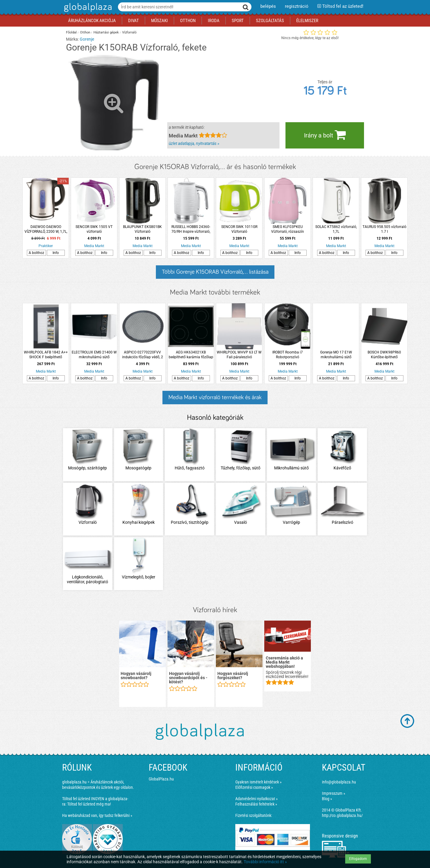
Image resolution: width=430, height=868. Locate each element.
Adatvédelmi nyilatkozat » (257, 799)
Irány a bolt (325, 135)
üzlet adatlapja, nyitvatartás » (194, 143)
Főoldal (71, 32)
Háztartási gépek (106, 32)
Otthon (85, 32)
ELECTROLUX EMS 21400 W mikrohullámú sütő (94, 355)
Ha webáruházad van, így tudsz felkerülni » (97, 815)
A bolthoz (36, 253)
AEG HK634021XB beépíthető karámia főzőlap (191, 355)
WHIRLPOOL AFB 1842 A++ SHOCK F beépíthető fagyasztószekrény (46, 355)
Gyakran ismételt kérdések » (258, 782)
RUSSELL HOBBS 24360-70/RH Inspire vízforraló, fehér (191, 229)
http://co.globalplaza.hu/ (342, 815)
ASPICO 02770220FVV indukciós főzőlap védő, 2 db (143, 355)
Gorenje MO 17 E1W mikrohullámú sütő (336, 355)
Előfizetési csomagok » (254, 787)
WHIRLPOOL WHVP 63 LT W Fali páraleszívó (239, 355)
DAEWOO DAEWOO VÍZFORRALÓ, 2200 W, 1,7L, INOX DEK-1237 (46, 229)
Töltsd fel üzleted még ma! (89, 804)
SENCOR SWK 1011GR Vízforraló (239, 229)
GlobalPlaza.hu (161, 779)
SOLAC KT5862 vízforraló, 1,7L (336, 229)
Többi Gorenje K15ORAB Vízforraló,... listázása (215, 272)
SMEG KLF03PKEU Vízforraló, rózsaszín (288, 229)
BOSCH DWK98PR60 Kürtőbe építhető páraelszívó (384, 355)
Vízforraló (129, 32)
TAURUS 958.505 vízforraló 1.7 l (384, 229)
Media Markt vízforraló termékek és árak (215, 397)
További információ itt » (265, 862)
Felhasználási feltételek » (256, 804)
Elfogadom (358, 859)
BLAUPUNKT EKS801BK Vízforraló (142, 229)
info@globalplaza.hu (339, 782)
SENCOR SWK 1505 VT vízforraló (94, 229)
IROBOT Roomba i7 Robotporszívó (288, 355)
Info (56, 253)
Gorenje (87, 39)
